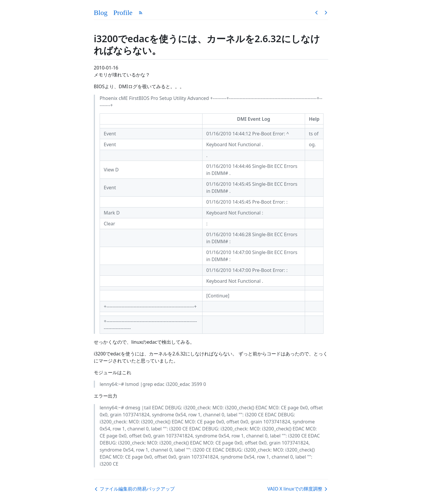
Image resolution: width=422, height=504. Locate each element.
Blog (101, 13)
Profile (123, 13)
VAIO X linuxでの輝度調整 (298, 489)
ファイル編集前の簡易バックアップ (134, 489)
